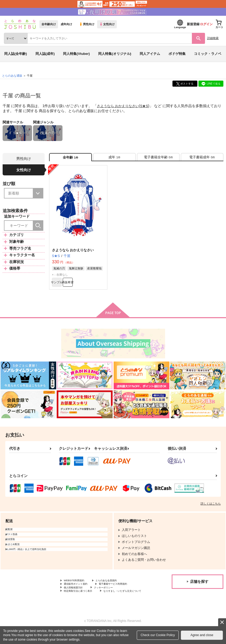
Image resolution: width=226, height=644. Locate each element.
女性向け (107, 24)
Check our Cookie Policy (158, 635)
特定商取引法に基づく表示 (83, 599)
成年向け (66, 24)
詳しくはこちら (211, 509)
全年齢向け (49, 24)
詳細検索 (213, 38)
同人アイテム (150, 54)
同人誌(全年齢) (16, 54)
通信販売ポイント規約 (80, 591)
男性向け (87, 24)
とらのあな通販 (12, 76)
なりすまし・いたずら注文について (89, 604)
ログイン (206, 24)
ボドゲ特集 (177, 54)
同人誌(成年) (45, 54)
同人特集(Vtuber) (76, 54)
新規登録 (193, 24)
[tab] (114, 159)
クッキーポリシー (113, 595)
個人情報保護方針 (76, 595)
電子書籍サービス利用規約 (125, 591)
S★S (148, 106)
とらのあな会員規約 (116, 586)
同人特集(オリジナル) (115, 54)
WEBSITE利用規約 (77, 586)
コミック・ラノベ (208, 54)
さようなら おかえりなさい (119, 106)
